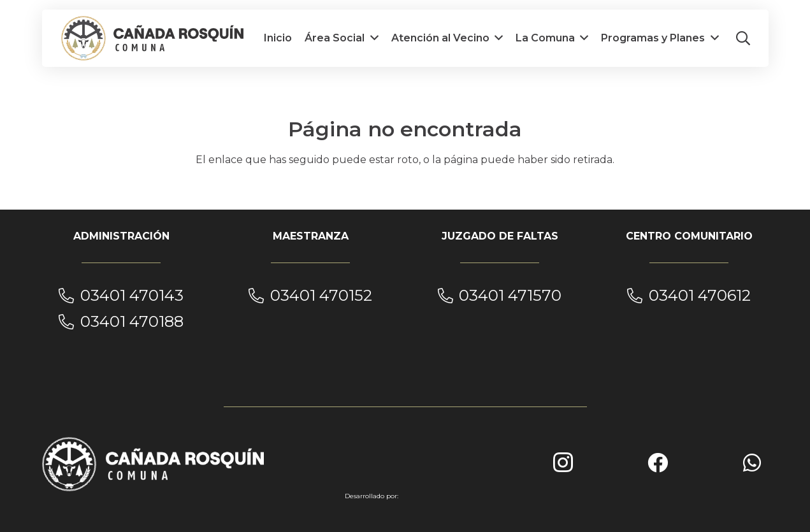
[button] (743, 38)
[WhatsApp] (752, 463)
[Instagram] (563, 463)
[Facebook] (658, 463)
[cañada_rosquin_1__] (153, 38)
